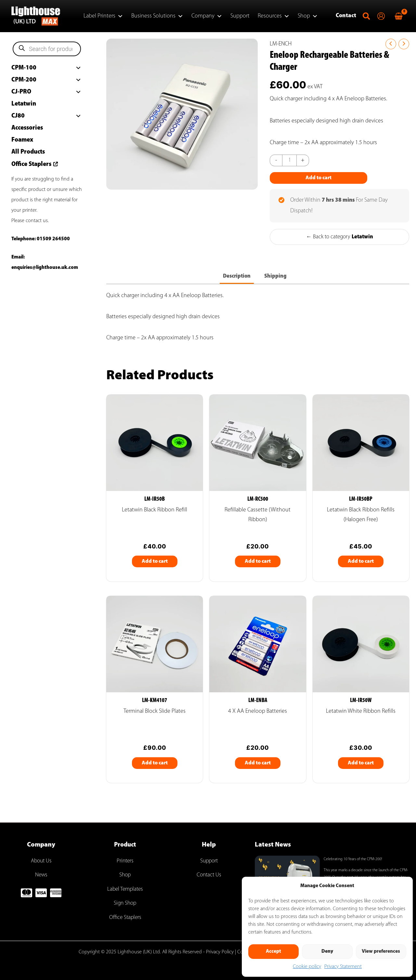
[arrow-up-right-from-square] (55, 163)
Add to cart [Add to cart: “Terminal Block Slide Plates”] (155, 764)
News (41, 875)
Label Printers (103, 16)
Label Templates (125, 889)
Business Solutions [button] (157, 16)
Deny (327, 952)
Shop (308, 16)
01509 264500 (53, 239)
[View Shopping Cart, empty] (399, 16)
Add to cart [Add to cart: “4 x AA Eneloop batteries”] (258, 764)
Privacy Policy (220, 952)
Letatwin (24, 104)
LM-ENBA (258, 702)
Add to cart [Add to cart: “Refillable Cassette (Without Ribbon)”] (258, 562)
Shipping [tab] (276, 276)
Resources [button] (274, 16)
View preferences (381, 952)
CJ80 (18, 116)
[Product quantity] (290, 160)
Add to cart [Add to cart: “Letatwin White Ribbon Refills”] (361, 764)
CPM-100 (24, 68)
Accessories (27, 128)
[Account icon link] (381, 16)
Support (240, 16)
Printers (125, 861)
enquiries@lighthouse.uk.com (45, 268)
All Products (28, 152)
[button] (367, 18)
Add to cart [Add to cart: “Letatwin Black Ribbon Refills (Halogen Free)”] (361, 562)
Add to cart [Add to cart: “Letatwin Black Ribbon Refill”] (155, 562)
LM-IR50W (361, 702)
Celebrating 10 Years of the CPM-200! (353, 859)
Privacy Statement (343, 967)
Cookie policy (307, 967)
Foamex (22, 140)
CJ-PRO (21, 92)
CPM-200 (24, 80)
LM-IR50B (155, 500)
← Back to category (339, 237)
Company (207, 16)
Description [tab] (237, 276)
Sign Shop (125, 903)
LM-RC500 (258, 500)
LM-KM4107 (155, 702)
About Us (41, 861)
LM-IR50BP (361, 500)
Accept (273, 952)
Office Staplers (31, 164)
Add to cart (318, 178)
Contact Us (209, 875)
